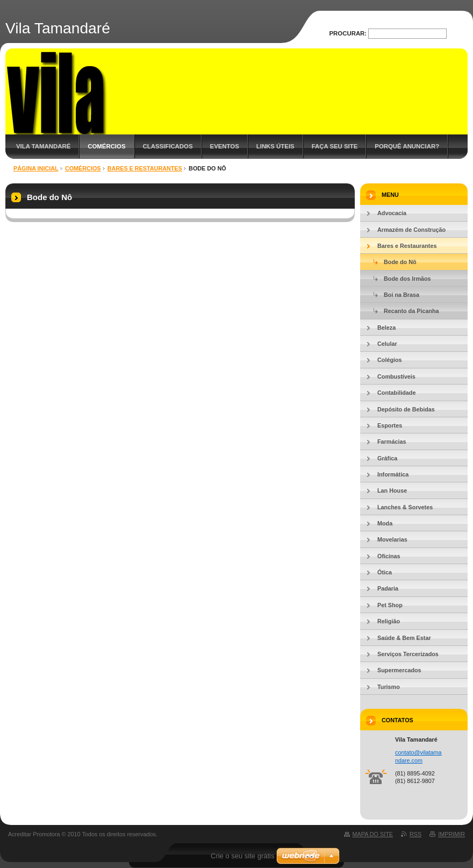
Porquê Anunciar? (407, 146)
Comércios (106, 146)
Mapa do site (373, 834)
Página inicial (36, 168)
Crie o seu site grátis (243, 856)
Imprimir (451, 834)
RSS (415, 834)
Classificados (168, 146)
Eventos (225, 146)
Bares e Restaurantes (145, 168)
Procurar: (348, 33)
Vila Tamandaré (43, 146)
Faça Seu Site (335, 146)
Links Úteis (275, 146)
